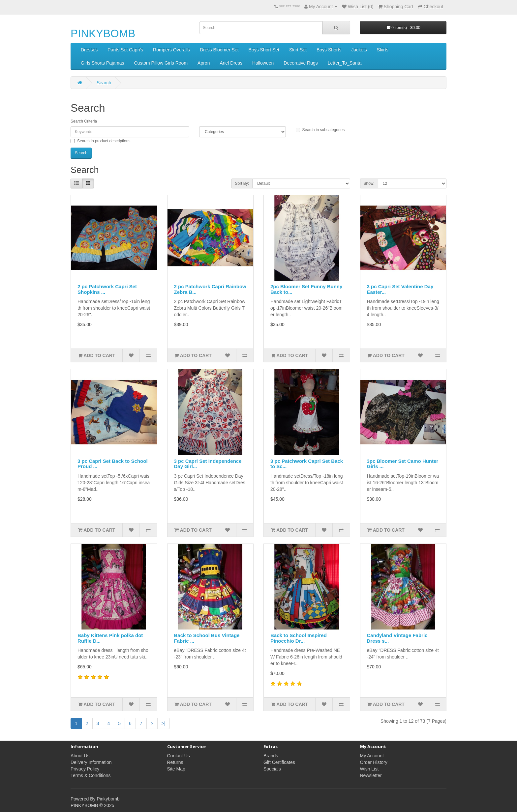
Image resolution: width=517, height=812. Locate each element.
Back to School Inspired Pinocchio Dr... (299, 638)
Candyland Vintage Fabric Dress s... (397, 638)
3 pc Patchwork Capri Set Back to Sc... (307, 464)
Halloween (263, 63)
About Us (80, 756)
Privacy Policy (85, 769)
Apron (204, 63)
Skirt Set (298, 50)
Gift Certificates (279, 762)
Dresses (89, 50)
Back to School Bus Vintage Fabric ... (207, 638)
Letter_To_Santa (345, 63)
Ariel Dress (231, 63)
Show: (369, 183)
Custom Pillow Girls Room (161, 63)
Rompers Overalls (171, 50)
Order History (374, 762)
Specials (272, 769)
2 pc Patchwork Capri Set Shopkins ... (107, 289)
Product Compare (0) (158, 184)
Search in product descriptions (100, 141)
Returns (175, 762)
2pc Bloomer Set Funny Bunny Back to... (306, 289)
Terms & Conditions (91, 775)
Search (104, 83)
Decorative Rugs (301, 63)
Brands (271, 756)
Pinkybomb (108, 799)
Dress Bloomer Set (219, 50)
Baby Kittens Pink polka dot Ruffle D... (110, 638)
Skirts (383, 50)
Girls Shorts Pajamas (102, 63)
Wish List (369, 769)
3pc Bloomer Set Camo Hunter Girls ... (403, 464)
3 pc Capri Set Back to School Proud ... (113, 464)
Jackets (359, 50)
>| (164, 723)
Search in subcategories (320, 130)
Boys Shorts (329, 50)
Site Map (176, 769)
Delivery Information (91, 762)
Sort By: (242, 183)
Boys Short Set (264, 50)
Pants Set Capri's (125, 50)
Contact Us (179, 756)
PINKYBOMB (103, 33)
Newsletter (371, 775)
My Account (372, 756)
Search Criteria (84, 121)
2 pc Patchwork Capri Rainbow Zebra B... (210, 289)
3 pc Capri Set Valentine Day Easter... (400, 289)
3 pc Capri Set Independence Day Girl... (208, 464)
